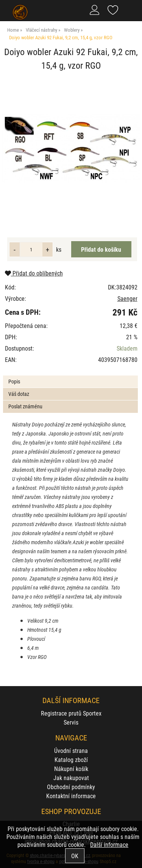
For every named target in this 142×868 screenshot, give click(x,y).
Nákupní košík (71, 769)
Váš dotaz (19, 394)
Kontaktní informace (71, 796)
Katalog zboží (71, 759)
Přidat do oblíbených (34, 273)
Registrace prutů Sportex (71, 713)
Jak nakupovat (71, 778)
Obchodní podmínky (71, 787)
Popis (14, 381)
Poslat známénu (25, 406)
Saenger (127, 298)
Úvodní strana (71, 750)
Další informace (109, 844)
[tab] (70, 376)
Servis (71, 722)
